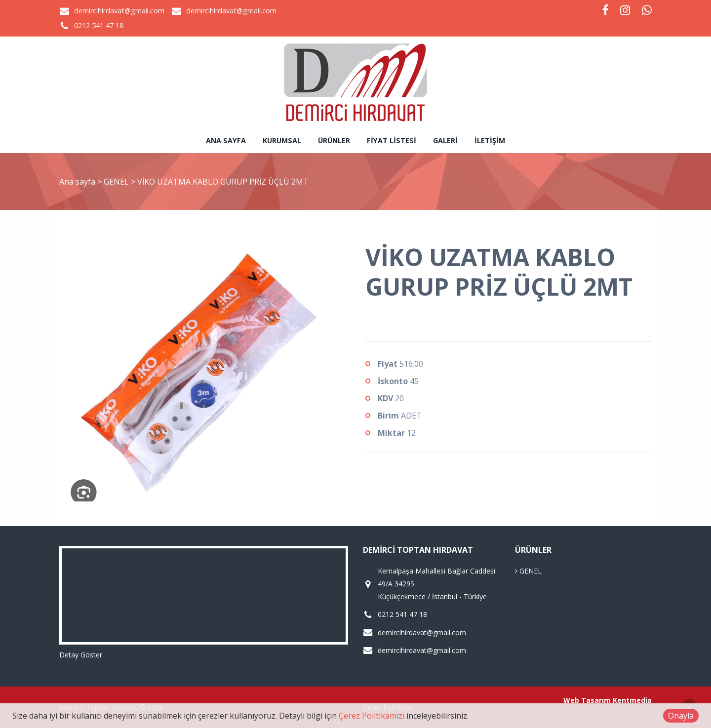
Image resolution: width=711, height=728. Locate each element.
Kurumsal (282, 140)
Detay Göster (81, 655)
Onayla (681, 716)
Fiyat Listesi (392, 140)
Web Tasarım (587, 700)
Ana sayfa (226, 140)
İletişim (490, 140)
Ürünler (334, 140)
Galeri (445, 140)
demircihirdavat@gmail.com (119, 11)
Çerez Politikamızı (372, 716)
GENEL (117, 182)
